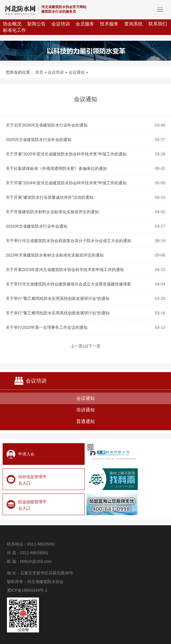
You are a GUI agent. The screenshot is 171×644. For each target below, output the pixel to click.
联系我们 (158, 24)
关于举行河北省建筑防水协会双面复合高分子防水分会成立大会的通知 (68, 241)
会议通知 (77, 72)
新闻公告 (36, 24)
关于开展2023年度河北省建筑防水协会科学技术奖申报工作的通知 (65, 270)
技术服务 (109, 24)
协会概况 (12, 24)
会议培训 (61, 24)
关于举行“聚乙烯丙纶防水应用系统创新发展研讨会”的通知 (58, 298)
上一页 (77, 346)
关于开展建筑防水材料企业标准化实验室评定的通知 (52, 212)
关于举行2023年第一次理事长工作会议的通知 (47, 327)
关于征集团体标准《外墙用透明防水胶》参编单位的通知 (56, 168)
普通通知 (85, 421)
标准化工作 (14, 30)
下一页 (94, 346)
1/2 (85, 346)
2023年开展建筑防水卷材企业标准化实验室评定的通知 (55, 255)
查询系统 (133, 24)
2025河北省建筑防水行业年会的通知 (39, 140)
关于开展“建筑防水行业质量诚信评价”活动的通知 (50, 197)
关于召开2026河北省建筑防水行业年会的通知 (47, 125)
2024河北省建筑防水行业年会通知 (37, 226)
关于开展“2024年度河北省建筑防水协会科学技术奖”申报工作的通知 (66, 183)
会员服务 (85, 24)
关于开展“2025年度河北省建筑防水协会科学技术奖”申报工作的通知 (66, 154)
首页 (39, 72)
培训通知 (85, 410)
